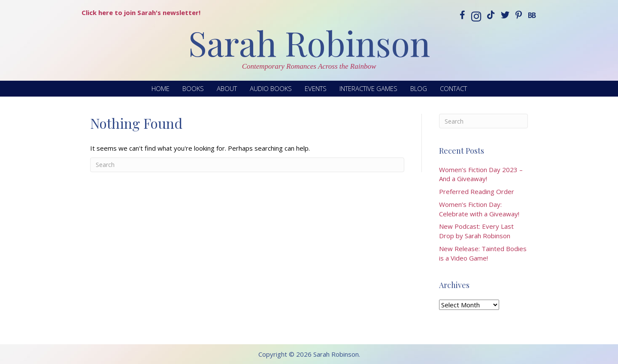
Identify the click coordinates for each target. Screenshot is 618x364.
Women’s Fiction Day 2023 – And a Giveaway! (481, 174)
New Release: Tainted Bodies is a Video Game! (483, 253)
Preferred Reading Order (477, 191)
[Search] (247, 165)
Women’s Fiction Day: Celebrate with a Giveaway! (479, 209)
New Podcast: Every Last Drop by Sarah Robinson (476, 231)
